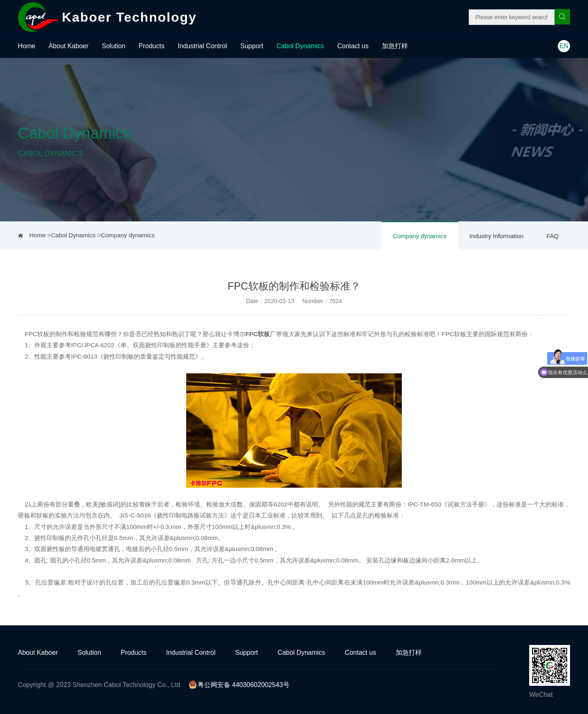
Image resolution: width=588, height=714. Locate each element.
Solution (114, 46)
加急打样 (395, 46)
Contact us (353, 46)
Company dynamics (420, 236)
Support (252, 46)
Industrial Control (202, 46)
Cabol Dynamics (300, 46)
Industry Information (497, 236)
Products (152, 46)
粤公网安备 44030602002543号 (239, 685)
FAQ (552, 236)
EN (564, 46)
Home (27, 46)
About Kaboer (69, 46)
